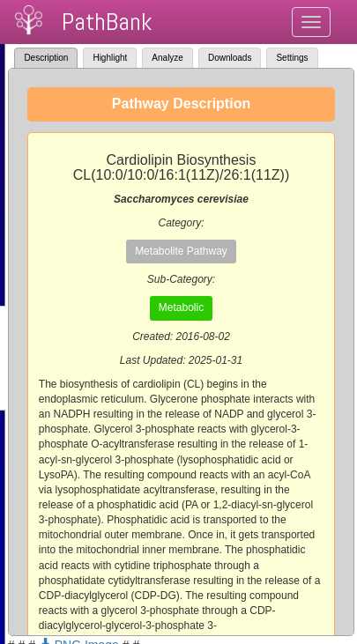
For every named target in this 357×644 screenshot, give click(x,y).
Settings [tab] (292, 58)
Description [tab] (46, 58)
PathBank (107, 22)
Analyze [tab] (167, 58)
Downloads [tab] (230, 58)
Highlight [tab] (110, 58)
